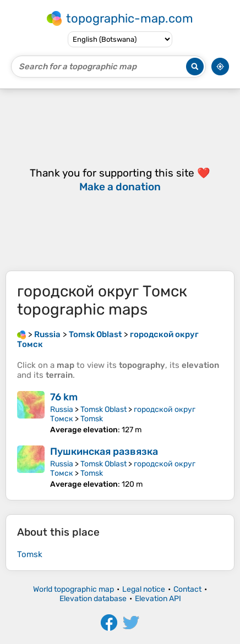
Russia (62, 409)
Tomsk (92, 419)
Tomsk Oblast (103, 409)
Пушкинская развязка (104, 452)
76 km (64, 397)
